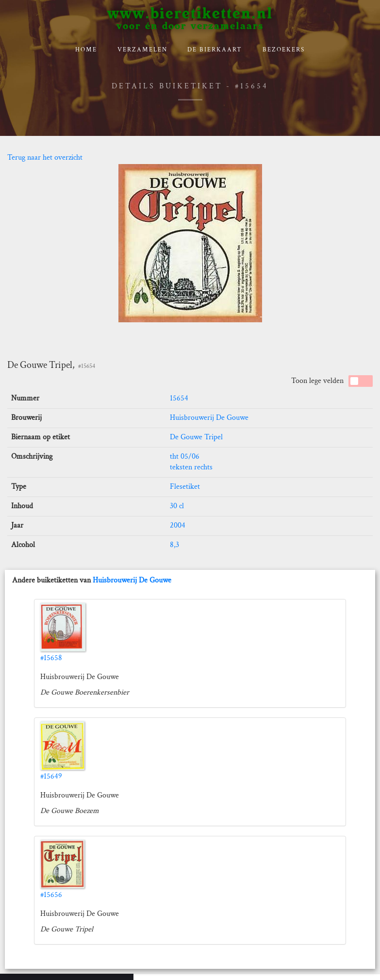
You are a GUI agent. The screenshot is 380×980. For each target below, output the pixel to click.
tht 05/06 (185, 457)
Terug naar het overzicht (45, 158)
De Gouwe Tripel (196, 437)
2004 (178, 525)
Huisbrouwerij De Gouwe (209, 418)
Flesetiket (185, 487)
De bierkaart (215, 50)
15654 (179, 398)
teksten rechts (191, 467)
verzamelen (142, 50)
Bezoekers (284, 50)
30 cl (177, 506)
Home (86, 50)
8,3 (174, 545)
